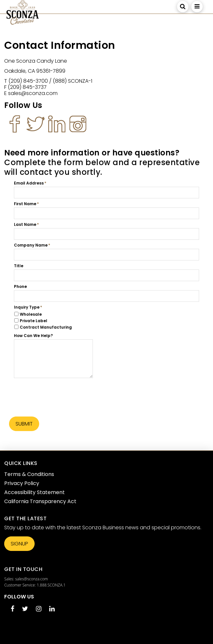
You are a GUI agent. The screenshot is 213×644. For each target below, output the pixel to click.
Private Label (34, 321)
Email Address (29, 183)
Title (19, 266)
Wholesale (31, 314)
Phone (20, 286)
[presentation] (63, 393)
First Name (25, 204)
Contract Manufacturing (46, 327)
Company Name (31, 245)
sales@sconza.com (32, 579)
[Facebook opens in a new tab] (12, 609)
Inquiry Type (27, 307)
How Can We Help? (33, 336)
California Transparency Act (40, 501)
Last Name (25, 225)
